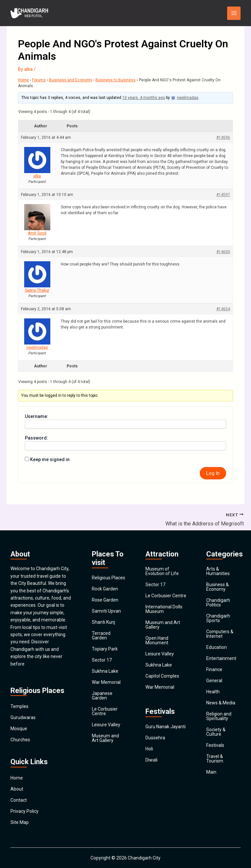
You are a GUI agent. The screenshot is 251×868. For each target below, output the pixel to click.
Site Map (20, 822)
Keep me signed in (50, 459)
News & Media (221, 703)
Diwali (151, 760)
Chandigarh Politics (218, 603)
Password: (36, 438)
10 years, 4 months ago (144, 98)
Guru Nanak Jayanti (166, 727)
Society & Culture (216, 732)
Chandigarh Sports (218, 618)
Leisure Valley (106, 725)
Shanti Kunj (103, 622)
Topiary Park (105, 649)
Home (23, 80)
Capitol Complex (162, 676)
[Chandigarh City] (30, 13)
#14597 (223, 195)
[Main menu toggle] (234, 13)
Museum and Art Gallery (105, 738)
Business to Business (116, 80)
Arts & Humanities (218, 571)
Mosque (19, 729)
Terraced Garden (101, 635)
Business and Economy (71, 80)
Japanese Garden (102, 696)
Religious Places (109, 578)
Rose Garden (105, 600)
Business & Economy (218, 587)
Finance (214, 669)
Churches (20, 740)
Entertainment (221, 658)
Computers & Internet (220, 634)
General (214, 681)
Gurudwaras (23, 717)
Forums (39, 80)
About (17, 789)
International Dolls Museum (164, 609)
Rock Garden (105, 589)
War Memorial (106, 682)
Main (211, 772)
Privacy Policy (25, 811)
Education (217, 647)
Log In (213, 473)
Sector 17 (102, 660)
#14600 (223, 252)
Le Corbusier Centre (105, 711)
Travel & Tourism (215, 759)
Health (213, 692)
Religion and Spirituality (219, 716)
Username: (37, 416)
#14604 (223, 309)
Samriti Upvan (106, 611)
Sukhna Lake (105, 671)
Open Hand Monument (157, 640)
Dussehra (155, 738)
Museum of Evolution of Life (162, 571)
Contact (19, 800)
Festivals (215, 745)
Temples (19, 706)
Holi (149, 749)
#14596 (223, 137)
